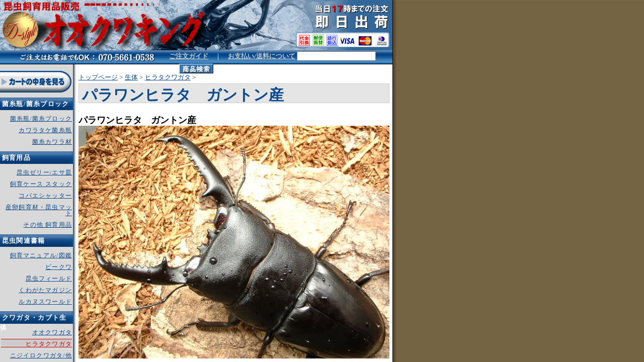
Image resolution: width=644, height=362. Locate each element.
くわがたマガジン (45, 290)
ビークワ (59, 267)
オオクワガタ (52, 332)
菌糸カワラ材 (52, 142)
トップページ (98, 77)
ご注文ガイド (189, 56)
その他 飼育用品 (48, 225)
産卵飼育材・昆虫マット (39, 210)
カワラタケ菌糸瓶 (45, 130)
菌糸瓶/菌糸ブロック (41, 119)
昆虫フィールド (49, 279)
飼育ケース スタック (41, 184)
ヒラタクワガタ (168, 77)
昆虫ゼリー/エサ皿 (44, 172)
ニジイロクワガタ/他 (41, 355)
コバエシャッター (45, 196)
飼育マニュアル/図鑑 (41, 255)
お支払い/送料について (262, 56)
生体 (131, 77)
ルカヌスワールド (45, 302)
